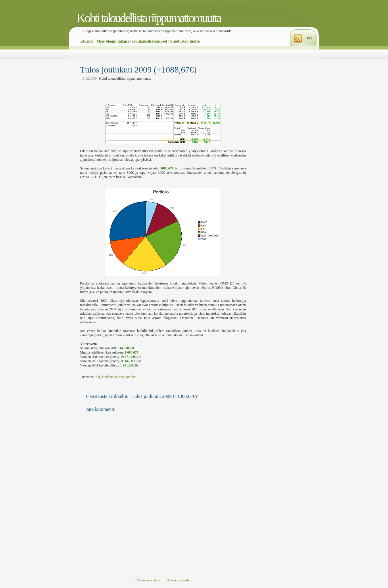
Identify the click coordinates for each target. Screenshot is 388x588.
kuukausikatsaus (113, 377)
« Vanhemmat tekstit (148, 580)
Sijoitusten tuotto (185, 41)
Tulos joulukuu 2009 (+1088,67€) (139, 69)
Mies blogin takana (113, 41)
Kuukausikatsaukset (150, 41)
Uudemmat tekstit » (179, 580)
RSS (309, 38)
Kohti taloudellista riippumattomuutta (149, 18)
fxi (98, 377)
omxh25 (132, 377)
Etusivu (87, 41)
